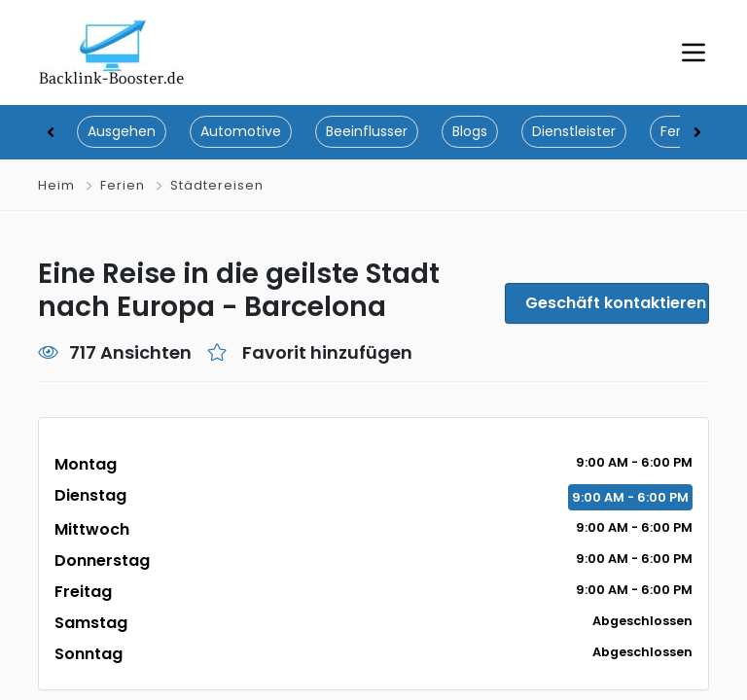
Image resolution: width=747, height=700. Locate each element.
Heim (56, 185)
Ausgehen (122, 131)
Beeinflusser (367, 131)
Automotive (241, 131)
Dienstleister (574, 131)
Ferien (123, 185)
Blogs (470, 131)
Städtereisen (217, 185)
